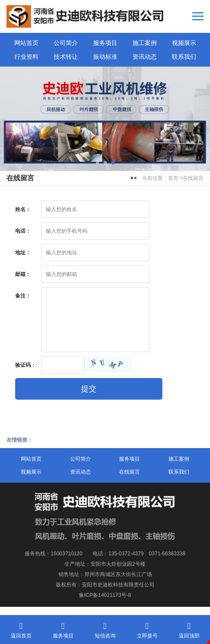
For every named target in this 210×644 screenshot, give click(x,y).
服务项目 (105, 43)
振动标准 (105, 57)
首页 (173, 178)
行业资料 (26, 57)
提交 (89, 389)
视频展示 (184, 43)
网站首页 (26, 43)
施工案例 (145, 43)
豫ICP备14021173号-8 (105, 595)
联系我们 (184, 57)
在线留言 (193, 178)
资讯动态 (145, 57)
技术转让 (66, 57)
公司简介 (66, 43)
